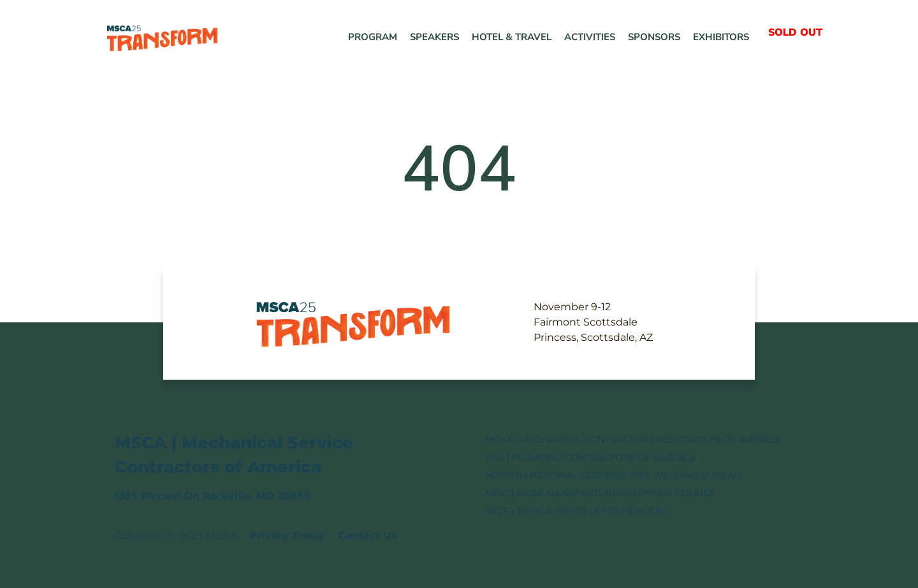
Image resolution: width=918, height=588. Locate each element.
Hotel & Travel (512, 37)
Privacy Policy (287, 535)
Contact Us (368, 535)
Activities (590, 37)
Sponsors (654, 37)
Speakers (434, 37)
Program (373, 37)
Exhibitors (721, 37)
